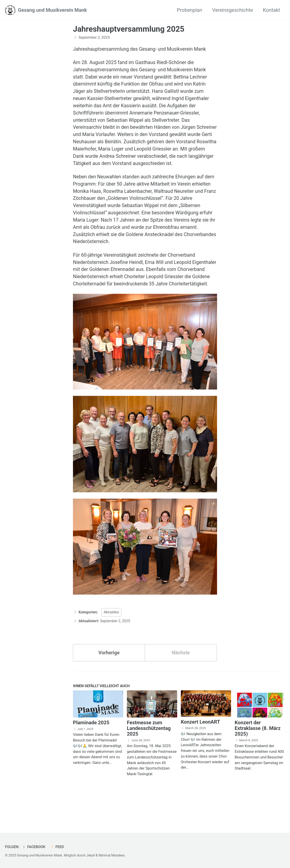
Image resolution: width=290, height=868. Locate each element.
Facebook (34, 847)
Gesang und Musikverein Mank (52, 10)
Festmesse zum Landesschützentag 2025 (149, 754)
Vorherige (109, 678)
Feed (58, 847)
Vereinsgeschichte (232, 10)
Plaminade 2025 (91, 749)
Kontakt (271, 10)
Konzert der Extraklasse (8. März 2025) (258, 754)
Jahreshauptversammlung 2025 (129, 29)
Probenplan (190, 10)
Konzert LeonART (200, 748)
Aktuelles (111, 637)
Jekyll (92, 855)
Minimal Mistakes (114, 855)
